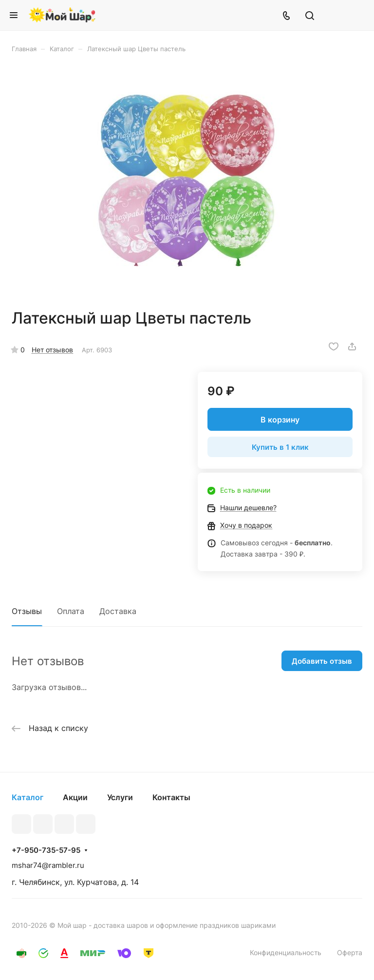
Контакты (171, 797)
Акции (75, 797)
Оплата (71, 611)
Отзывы (27, 611)
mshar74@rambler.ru (48, 865)
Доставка (118, 611)
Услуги (120, 797)
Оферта (350, 952)
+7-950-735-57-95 (46, 850)
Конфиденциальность (286, 952)
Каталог (28, 797)
